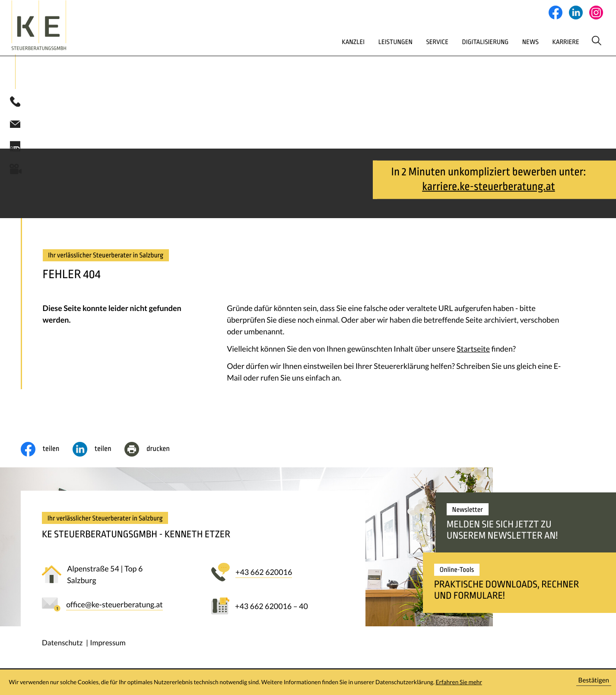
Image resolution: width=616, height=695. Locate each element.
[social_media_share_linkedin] (98, 460)
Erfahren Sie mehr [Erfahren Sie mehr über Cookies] (459, 682)
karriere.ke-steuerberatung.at (488, 197)
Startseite (473, 359)
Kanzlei (310, 49)
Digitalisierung (455, 49)
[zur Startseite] (62, 29)
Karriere (544, 49)
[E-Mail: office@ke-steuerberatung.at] (15, 134)
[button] (15, 112)
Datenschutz (62, 653)
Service (402, 49)
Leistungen (356, 49)
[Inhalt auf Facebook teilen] (47, 460)
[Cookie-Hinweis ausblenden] (594, 682)
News (505, 49)
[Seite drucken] (154, 460)
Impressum (108, 653)
